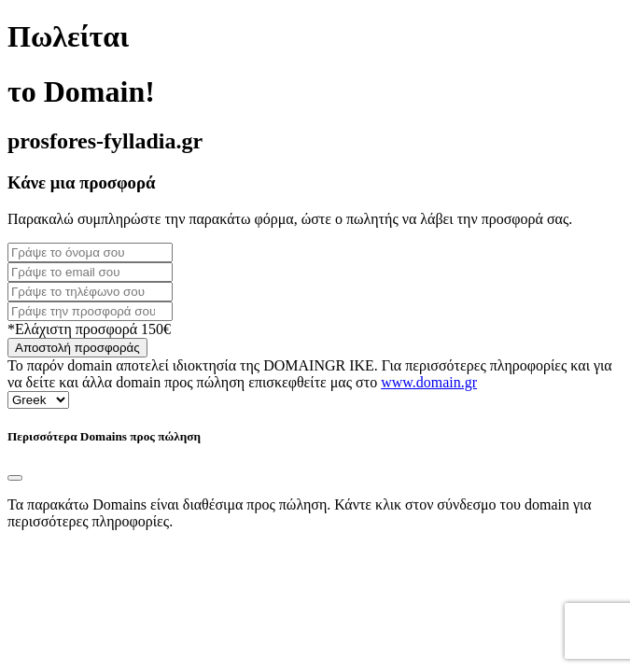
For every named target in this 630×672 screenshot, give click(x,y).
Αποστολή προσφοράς (77, 348)
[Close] (15, 478)
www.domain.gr (429, 382)
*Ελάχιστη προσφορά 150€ (89, 329)
